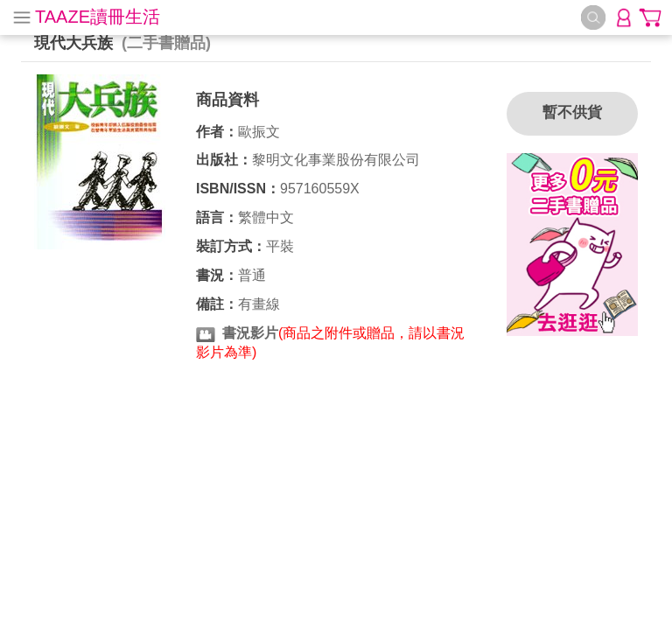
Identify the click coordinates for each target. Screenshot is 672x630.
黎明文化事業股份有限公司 (336, 160)
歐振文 (259, 132)
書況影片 (250, 333)
